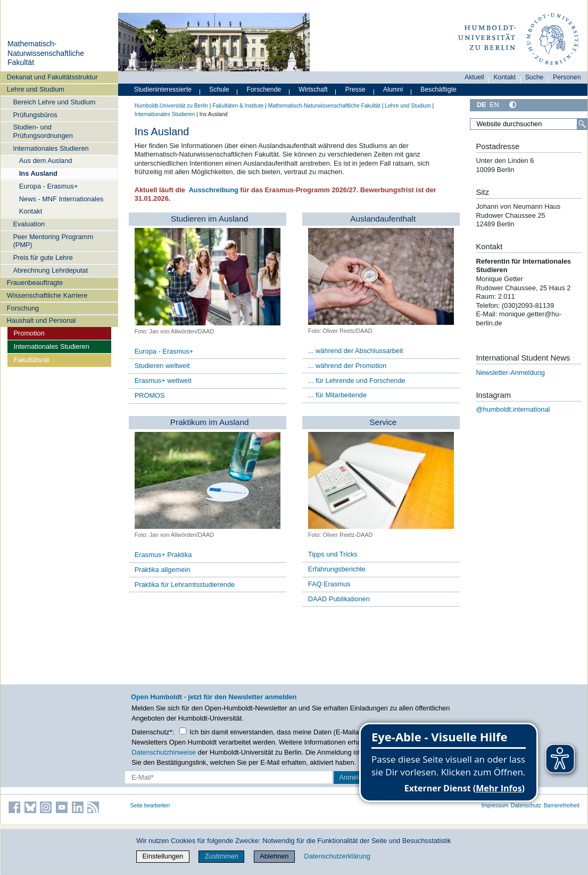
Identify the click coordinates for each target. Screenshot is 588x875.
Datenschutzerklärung (337, 856)
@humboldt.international (513, 409)
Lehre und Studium (36, 89)
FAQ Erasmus (329, 584)
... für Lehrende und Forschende (357, 381)
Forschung (23, 308)
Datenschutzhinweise (164, 752)
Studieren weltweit (162, 366)
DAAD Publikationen (339, 599)
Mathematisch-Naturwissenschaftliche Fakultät (46, 53)
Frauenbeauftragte (35, 283)
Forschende (264, 89)
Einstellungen (163, 856)
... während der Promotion (347, 366)
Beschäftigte (438, 89)
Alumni (393, 89)
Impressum (495, 806)
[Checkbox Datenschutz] (183, 731)
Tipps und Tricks (333, 554)
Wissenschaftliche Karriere (47, 295)
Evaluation (29, 224)
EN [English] (494, 105)
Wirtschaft (313, 89)
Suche (535, 77)
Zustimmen (222, 856)
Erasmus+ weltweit (163, 381)
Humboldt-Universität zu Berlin (171, 106)
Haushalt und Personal (41, 320)
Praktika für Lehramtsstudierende (185, 584)
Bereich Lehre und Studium (54, 102)
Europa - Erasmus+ (49, 186)
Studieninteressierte (163, 89)
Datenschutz (526, 806)
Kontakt (31, 211)
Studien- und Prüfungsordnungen (43, 131)
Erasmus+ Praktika (163, 555)
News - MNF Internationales (61, 199)
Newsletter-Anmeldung (510, 373)
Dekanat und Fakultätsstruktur (52, 77)
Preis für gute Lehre (43, 257)
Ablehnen (274, 856)
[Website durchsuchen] (529, 124)
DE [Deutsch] (482, 105)
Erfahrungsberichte (337, 569)
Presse (355, 89)
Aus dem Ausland (46, 161)
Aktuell (474, 77)
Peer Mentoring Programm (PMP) (53, 241)
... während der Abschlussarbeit (356, 351)
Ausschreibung (214, 190)
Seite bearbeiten (150, 806)
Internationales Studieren (51, 148)
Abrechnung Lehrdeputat (50, 270)
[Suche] (582, 124)
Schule (219, 89)
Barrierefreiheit (562, 806)
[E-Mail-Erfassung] (229, 777)
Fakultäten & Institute (238, 106)
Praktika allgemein (163, 570)
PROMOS (150, 395)
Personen (567, 77)
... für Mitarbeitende (337, 395)
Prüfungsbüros (35, 115)
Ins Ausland (38, 173)
